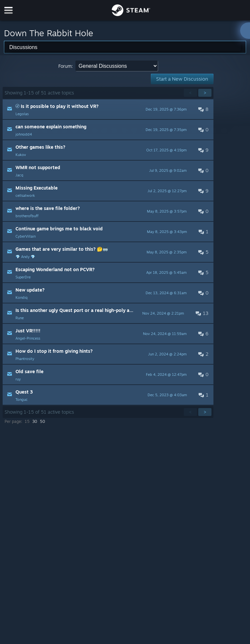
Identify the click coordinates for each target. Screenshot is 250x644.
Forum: (66, 66)
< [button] (190, 93)
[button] (108, 109)
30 (35, 421)
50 (42, 421)
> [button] (205, 93)
